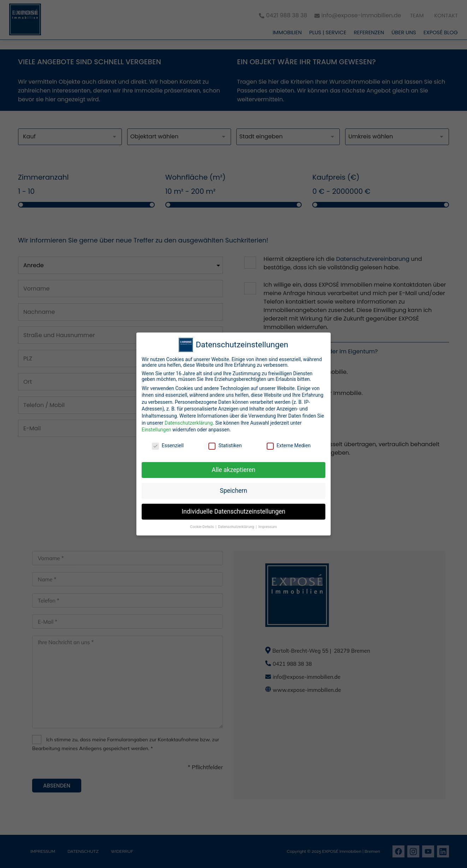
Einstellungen (156, 426)
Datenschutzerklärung (189, 419)
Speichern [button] (233, 487)
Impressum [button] (268, 523)
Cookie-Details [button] (202, 523)
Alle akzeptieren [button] (233, 466)
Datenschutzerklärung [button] (237, 523)
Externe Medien (289, 442)
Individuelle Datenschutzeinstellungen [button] (233, 508)
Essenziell (168, 442)
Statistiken (225, 442)
